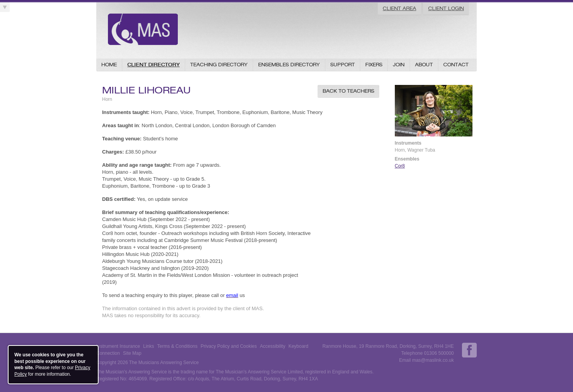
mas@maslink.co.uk (433, 360)
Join (399, 65)
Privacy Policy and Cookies (229, 346)
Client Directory (154, 65)
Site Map (132, 353)
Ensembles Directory (289, 65)
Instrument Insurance (118, 346)
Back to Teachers (348, 91)
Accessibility (273, 346)
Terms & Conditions (177, 346)
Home (109, 65)
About (424, 65)
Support (343, 65)
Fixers (374, 65)
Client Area (399, 8)
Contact (456, 65)
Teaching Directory (219, 65)
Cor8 (400, 166)
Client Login (446, 8)
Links (149, 346)
